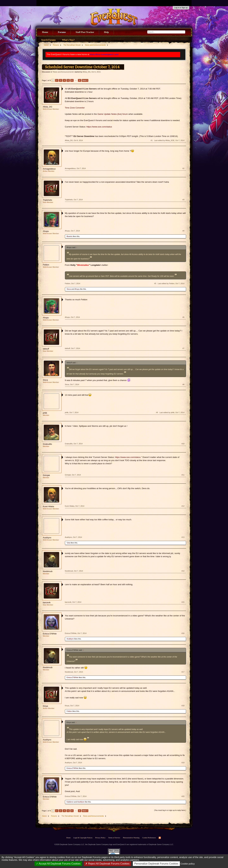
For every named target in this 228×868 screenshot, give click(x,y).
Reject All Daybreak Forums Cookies (107, 864)
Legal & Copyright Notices (83, 838)
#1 (152, 140)
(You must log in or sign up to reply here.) (170, 810)
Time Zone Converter (75, 108)
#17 (183, 672)
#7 (183, 348)
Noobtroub (48, 571)
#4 (183, 231)
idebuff (46, 349)
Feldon (46, 265)
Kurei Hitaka (49, 506)
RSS (160, 838)
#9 (157, 412)
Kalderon (70, 802)
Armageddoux (49, 169)
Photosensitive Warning (131, 838)
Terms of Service (114, 838)
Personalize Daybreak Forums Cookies (156, 864)
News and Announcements (63, 72)
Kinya (46, 706)
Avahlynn (47, 538)
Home (45, 32)
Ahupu (46, 231)
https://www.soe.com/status (99, 127)
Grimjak (46, 475)
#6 (183, 317)
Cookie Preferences (149, 838)
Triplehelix (48, 200)
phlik (45, 413)
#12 (183, 506)
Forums (62, 32)
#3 (183, 200)
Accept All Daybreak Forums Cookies (58, 864)
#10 (183, 444)
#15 (183, 602)
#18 (183, 706)
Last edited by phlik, (172, 412)
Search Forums (49, 40)
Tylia (68, 543)
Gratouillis (47, 444)
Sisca (69, 289)
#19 (183, 763)
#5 (155, 283)
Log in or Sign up (181, 8)
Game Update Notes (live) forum (113, 114)
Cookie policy (188, 864)
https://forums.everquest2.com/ (104, 54)
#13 (183, 537)
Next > (85, 80)
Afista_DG (86, 72)
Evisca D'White (50, 634)
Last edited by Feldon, (171, 283)
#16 (183, 633)
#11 (183, 475)
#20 (183, 796)
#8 (183, 384)
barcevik (47, 602)
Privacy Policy (100, 838)
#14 (183, 571)
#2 (183, 168)
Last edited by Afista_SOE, (169, 140)
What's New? (68, 40)
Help (106, 32)
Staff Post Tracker (85, 32)
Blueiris (70, 236)
